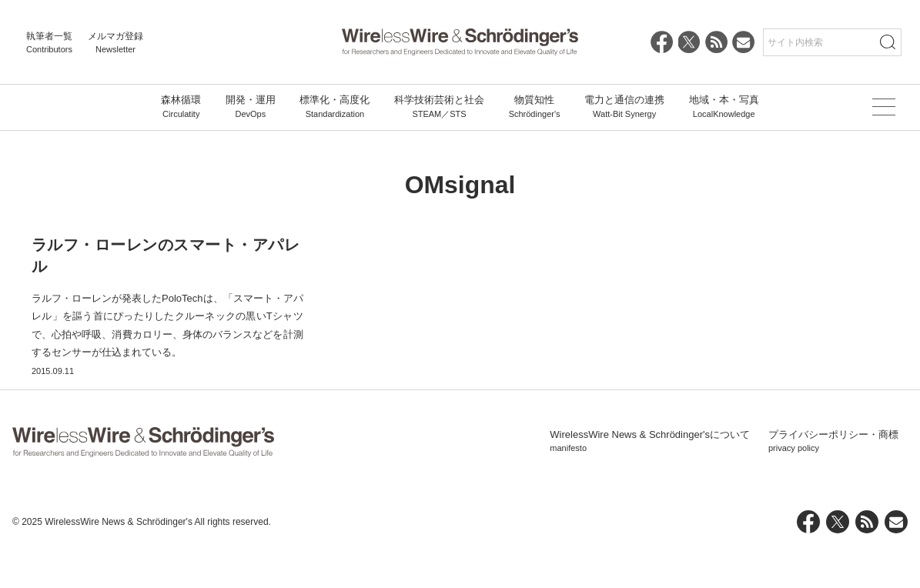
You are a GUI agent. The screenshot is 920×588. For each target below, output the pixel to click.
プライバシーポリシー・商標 (833, 478)
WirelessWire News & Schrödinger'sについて (650, 478)
